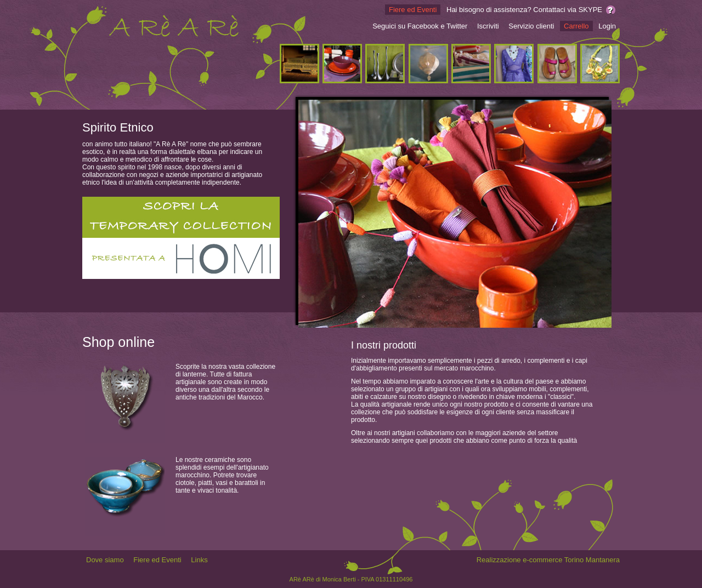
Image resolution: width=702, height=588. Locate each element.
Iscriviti (488, 26)
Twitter (457, 26)
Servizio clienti (531, 26)
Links (199, 560)
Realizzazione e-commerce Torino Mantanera (548, 560)
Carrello (576, 26)
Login (607, 26)
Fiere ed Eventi (413, 10)
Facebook (423, 26)
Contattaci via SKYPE (568, 10)
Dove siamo (105, 560)
